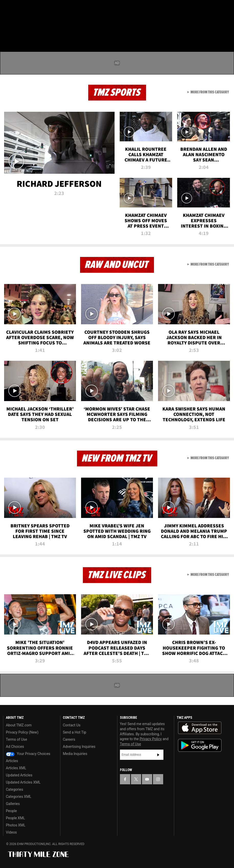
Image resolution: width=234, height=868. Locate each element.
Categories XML (19, 797)
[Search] (227, 34)
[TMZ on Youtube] (33, 8)
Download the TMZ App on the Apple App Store (200, 728)
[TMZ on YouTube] (147, 779)
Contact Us (72, 725)
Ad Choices (15, 747)
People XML (15, 818)
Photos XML (16, 825)
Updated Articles (19, 775)
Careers (69, 739)
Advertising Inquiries (79, 747)
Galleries (13, 804)
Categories (14, 789)
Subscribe (158, 755)
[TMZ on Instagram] (45, 8)
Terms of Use (16, 739)
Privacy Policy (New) (22, 732)
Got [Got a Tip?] (17, 22)
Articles (12, 761)
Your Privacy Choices (28, 754)
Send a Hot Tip (75, 732)
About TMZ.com (19, 725)
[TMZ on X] (20, 8)
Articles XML (16, 768)
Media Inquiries (75, 754)
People (11, 811)
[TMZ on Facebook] (8, 8)
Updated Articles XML (23, 782)
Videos (11, 832)
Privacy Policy (151, 739)
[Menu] (7, 34)
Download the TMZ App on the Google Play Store (200, 745)
